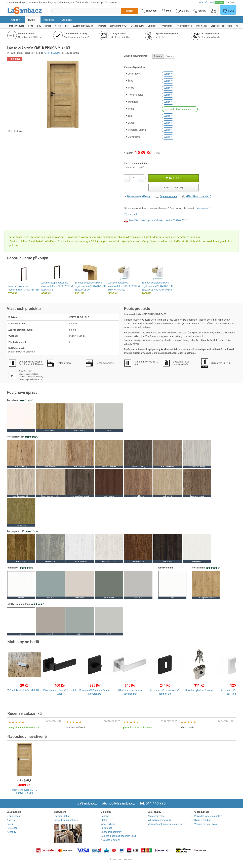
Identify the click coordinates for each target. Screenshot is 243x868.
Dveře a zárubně (203, 820)
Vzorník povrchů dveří (206, 824)
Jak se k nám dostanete (66, 820)
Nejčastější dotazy (110, 840)
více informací (203, 208)
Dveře (33, 20)
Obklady (68, 20)
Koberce (50, 20)
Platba (104, 820)
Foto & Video (15, 131)
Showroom (149, 11)
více (207, 2)
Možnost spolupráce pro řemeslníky (166, 824)
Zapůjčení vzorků (156, 816)
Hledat (130, 11)
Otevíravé (158, 56)
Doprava (105, 816)
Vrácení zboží (108, 824)
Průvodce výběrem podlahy (208, 816)
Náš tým (11, 820)
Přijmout (219, 3)
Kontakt (199, 11)
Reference (12, 828)
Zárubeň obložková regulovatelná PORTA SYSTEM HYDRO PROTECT (124, 286)
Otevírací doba (61, 816)
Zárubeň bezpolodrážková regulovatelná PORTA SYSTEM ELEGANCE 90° (91, 286)
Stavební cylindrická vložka (199, 690)
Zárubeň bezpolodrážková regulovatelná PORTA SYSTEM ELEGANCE (57, 286)
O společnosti (14, 816)
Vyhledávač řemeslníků (160, 820)
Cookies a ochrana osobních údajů (119, 836)
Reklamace (107, 828)
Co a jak (182, 11)
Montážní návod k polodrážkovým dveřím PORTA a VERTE (159, 220)
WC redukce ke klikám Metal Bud (24, 690)
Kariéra (11, 824)
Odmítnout (230, 3)
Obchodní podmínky (111, 832)
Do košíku (174, 178)
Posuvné (170, 56)
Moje (166, 11)
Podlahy (16, 20)
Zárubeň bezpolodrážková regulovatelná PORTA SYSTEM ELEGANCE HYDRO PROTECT (157, 286)
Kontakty (11, 832)
